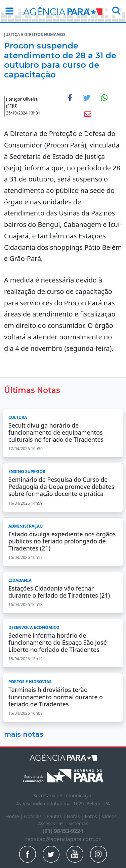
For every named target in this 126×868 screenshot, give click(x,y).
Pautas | (57, 816)
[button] (7, 11)
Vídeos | (111, 816)
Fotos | (93, 816)
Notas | (76, 816)
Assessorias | (53, 823)
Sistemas (78, 823)
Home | (15, 816)
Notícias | (35, 816)
